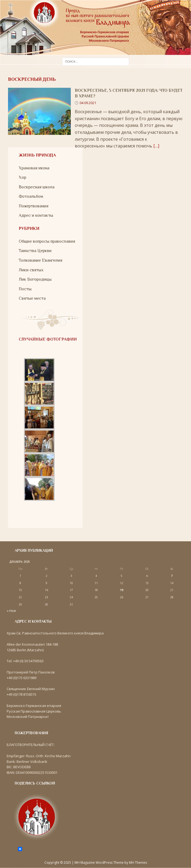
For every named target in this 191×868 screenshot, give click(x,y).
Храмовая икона (34, 168)
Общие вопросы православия (47, 241)
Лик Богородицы (35, 279)
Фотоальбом (31, 196)
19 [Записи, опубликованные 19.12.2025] (122, 590)
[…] (156, 146)
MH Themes (138, 863)
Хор (22, 177)
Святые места (32, 298)
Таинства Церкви (35, 251)
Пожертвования (34, 206)
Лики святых (31, 270)
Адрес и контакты (36, 215)
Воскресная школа (37, 187)
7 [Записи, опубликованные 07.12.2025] (172, 576)
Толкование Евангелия (40, 260)
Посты (25, 289)
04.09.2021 (88, 103)
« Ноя (11, 611)
